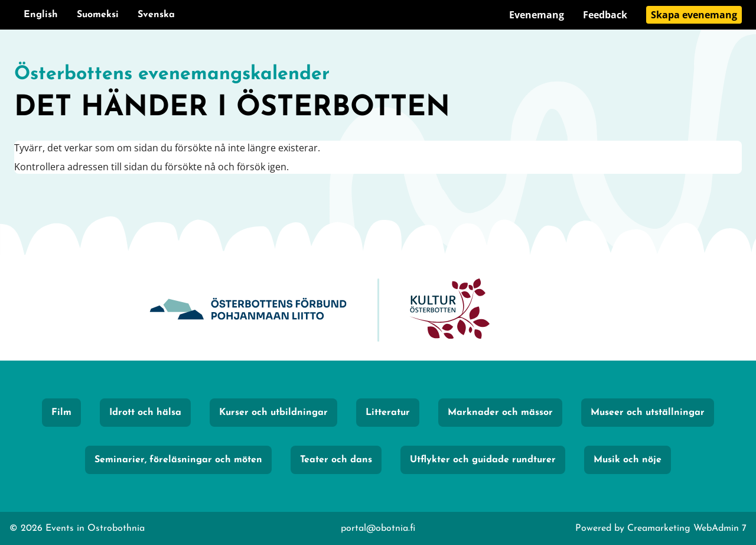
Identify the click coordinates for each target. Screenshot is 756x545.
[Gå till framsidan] (378, 95)
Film (61, 413)
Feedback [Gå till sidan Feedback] (605, 15)
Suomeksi (98, 15)
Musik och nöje (628, 460)
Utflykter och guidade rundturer (483, 460)
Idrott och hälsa (145, 413)
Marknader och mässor (500, 413)
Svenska (156, 15)
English (41, 15)
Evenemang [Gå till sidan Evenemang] (537, 15)
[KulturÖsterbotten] (449, 310)
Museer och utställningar (648, 413)
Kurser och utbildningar (273, 413)
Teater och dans (336, 460)
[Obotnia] (248, 310)
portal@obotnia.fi (378, 528)
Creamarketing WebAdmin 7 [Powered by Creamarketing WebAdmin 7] (687, 528)
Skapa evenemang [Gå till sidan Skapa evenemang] (694, 15)
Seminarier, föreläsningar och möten (178, 460)
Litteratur (388, 413)
